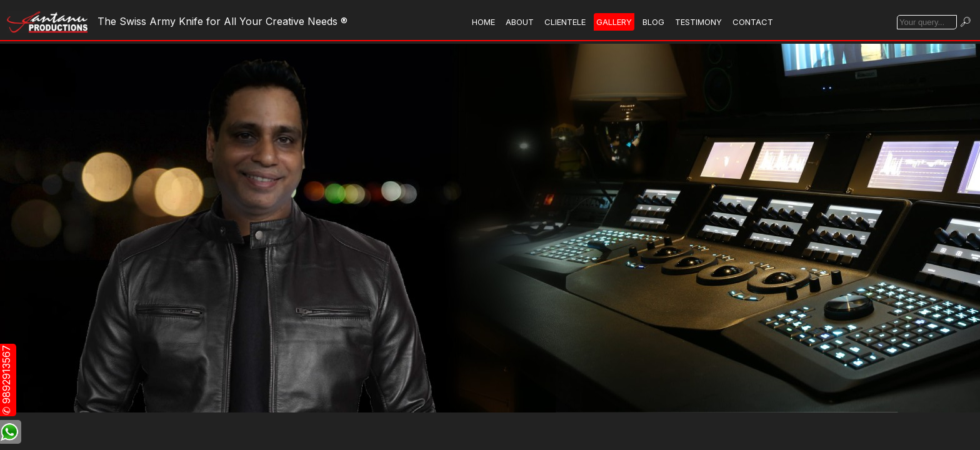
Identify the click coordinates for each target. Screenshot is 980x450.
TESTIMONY (698, 22)
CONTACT (753, 22)
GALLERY (614, 22)
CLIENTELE (565, 22)
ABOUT (520, 22)
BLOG (653, 22)
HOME (483, 22)
